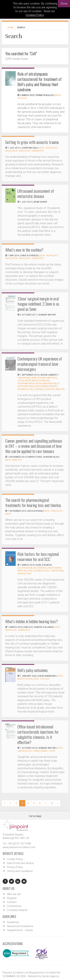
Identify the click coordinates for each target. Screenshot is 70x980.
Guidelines (13, 922)
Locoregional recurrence (32, 568)
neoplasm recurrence (37, 381)
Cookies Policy (35, 15)
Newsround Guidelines (20, 926)
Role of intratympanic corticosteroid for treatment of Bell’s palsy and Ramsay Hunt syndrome (40, 82)
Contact (12, 902)
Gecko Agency (50, 976)
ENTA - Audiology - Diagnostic (28, 151)
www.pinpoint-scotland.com (19, 847)
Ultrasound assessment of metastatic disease (36, 193)
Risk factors (24, 574)
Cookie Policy (15, 859)
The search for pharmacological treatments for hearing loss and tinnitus (33, 502)
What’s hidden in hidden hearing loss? (32, 621)
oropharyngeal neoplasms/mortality (38, 384)
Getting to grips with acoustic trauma (32, 142)
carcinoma (24, 378)
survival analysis (55, 389)
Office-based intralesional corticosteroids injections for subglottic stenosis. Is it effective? (38, 734)
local (21, 381)
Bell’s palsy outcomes (33, 670)
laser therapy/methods (44, 378)
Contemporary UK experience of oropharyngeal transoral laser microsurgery (40, 364)
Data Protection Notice (20, 863)
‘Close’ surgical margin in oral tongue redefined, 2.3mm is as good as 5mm (38, 304)
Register (12, 898)
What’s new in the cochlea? (24, 250)
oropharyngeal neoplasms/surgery (37, 386)
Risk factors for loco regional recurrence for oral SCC (38, 556)
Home (10, 28)
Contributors (14, 906)
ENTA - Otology (41, 679)
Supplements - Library (20, 930)
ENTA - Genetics (13, 460)
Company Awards (17, 910)
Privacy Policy (15, 867)
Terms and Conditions (20, 871)
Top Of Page (35, 815)
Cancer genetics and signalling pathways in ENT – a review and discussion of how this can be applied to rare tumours (34, 446)
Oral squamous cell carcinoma (45, 571)
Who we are (14, 894)
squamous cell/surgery (31, 389)
